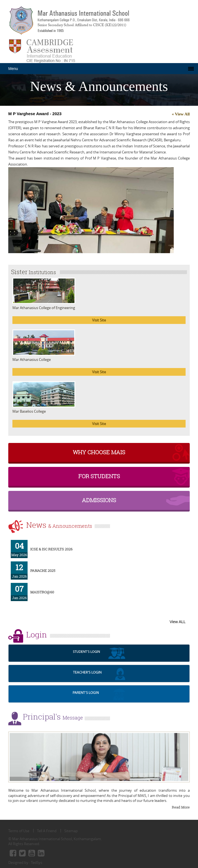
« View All (181, 114)
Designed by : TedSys (25, 862)
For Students (99, 476)
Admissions (99, 500)
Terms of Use (19, 831)
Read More (181, 807)
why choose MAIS (99, 452)
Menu (13, 69)
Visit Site (99, 320)
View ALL (178, 622)
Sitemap (71, 831)
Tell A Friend (47, 831)
